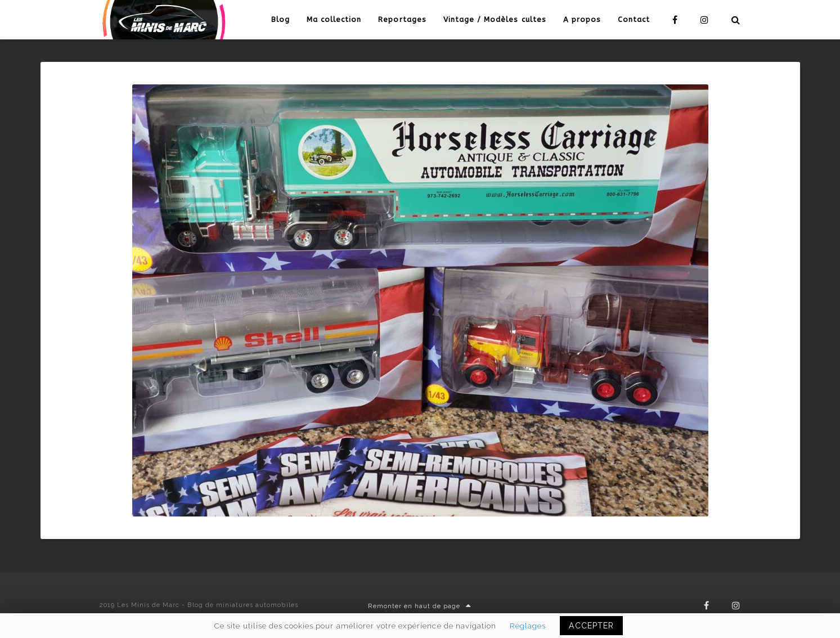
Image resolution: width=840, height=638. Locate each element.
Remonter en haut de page (420, 606)
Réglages (528, 626)
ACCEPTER (591, 626)
